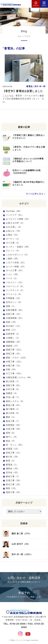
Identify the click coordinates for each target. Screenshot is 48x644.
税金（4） (11, 441)
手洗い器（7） (13, 397)
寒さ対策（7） (13, 381)
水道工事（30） (14, 429)
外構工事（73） (14, 366)
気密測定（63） (14, 425)
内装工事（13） (14, 314)
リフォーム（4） (14, 294)
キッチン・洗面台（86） (18, 247)
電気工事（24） (14, 492)
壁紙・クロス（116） (17, 358)
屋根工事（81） (14, 385)
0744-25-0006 (18, 624)
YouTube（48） (14, 211)
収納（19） (12, 322)
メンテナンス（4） (15, 290)
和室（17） (12, 330)
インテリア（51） (15, 215)
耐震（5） (11, 461)
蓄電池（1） (12, 465)
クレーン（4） (13, 251)
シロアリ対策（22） (16, 263)
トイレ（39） (13, 274)
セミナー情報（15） (16, 267)
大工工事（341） (14, 373)
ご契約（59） (13, 259)
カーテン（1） (13, 239)
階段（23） (12, 488)
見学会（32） (13, 472)
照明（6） (11, 433)
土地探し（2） (13, 338)
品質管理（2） (13, 334)
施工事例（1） (13, 409)
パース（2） (12, 278)
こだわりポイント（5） (17, 255)
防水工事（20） (14, 484)
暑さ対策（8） (13, 413)
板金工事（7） (13, 421)
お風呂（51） (13, 235)
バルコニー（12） (15, 282)
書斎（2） (11, 417)
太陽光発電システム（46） (19, 377)
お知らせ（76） (14, 231)
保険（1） (11, 306)
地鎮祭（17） (13, 346)
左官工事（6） (13, 389)
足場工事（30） (14, 480)
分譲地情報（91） (15, 318)
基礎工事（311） (14, 350)
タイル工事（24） (15, 270)
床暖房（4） (12, 393)
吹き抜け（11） (14, 326)
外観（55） (12, 369)
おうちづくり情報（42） (18, 219)
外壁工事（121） (14, 362)
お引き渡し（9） (14, 227)
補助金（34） (13, 468)
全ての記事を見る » (36, 194)
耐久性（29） (13, 457)
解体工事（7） (13, 476)
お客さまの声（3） (15, 223)
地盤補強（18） (14, 342)
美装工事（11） (14, 453)
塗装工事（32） (14, 354)
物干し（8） (12, 437)
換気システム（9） (15, 401)
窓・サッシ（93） (15, 445)
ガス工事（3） (13, 243)
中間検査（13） (14, 298)
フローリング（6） (15, 286)
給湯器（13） (13, 449)
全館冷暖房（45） (15, 310)
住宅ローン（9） (14, 302)
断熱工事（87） (14, 405)
